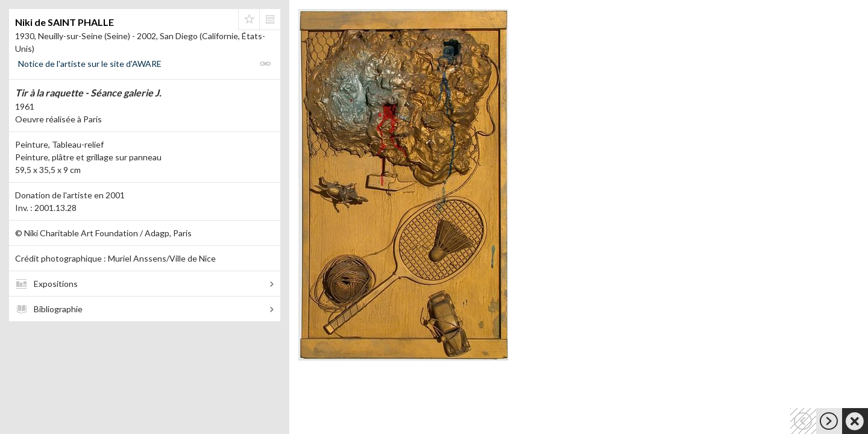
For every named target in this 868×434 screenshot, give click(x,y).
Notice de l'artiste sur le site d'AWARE (90, 64)
